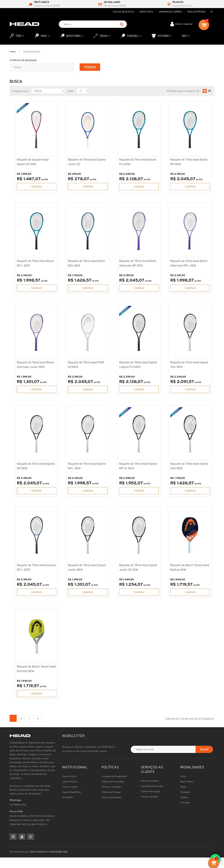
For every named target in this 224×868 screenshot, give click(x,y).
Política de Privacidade (113, 782)
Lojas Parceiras (70, 782)
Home (13, 52)
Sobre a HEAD (69, 776)
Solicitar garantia (149, 797)
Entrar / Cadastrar (184, 24)
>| (38, 718)
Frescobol (185, 803)
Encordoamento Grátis (152, 786)
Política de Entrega (111, 792)
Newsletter (68, 797)
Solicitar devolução (150, 791)
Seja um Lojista (70, 787)
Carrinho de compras (170, 12)
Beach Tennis (187, 782)
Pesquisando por (32, 52)
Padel (183, 787)
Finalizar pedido (196, 12)
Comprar (37, 187)
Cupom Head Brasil (72, 792)
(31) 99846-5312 (18, 805)
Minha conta (146, 12)
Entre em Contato (150, 781)
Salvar (204, 749)
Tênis (183, 776)
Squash (184, 797)
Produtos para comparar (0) (183, 91)
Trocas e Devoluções (112, 797)
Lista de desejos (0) (124, 12)
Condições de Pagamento (114, 776)
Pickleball (185, 792)
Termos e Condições (111, 787)
